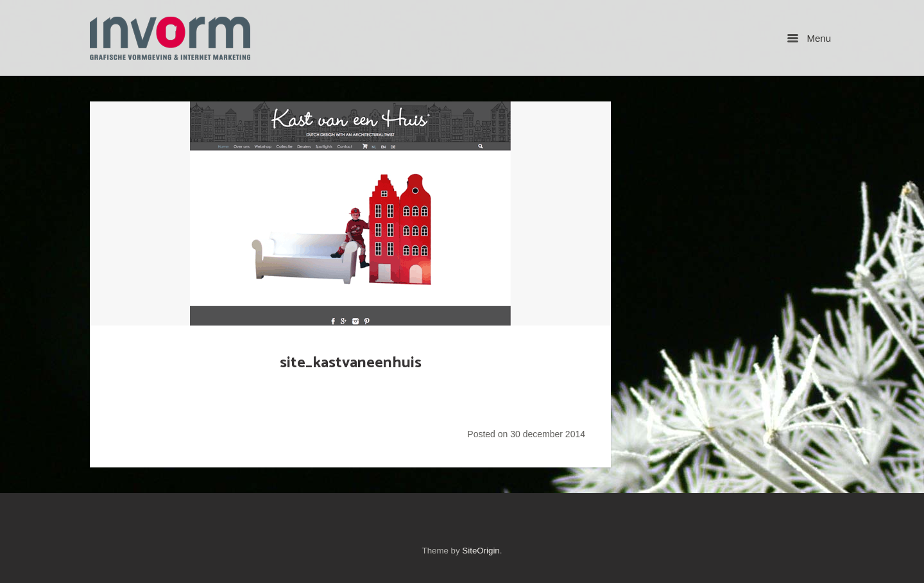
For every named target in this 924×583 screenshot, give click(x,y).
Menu (809, 38)
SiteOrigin (481, 551)
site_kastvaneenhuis (351, 363)
